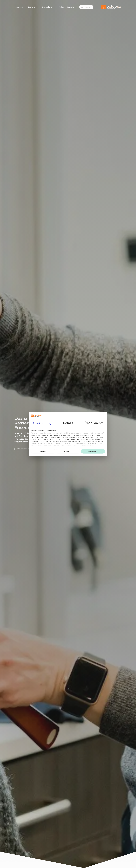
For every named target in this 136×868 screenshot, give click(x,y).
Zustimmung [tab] (42, 423)
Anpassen (68, 451)
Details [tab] (68, 423)
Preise (61, 7)
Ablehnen (43, 451)
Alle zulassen (93, 451)
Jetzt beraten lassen (86, 7)
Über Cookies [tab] (94, 423)
